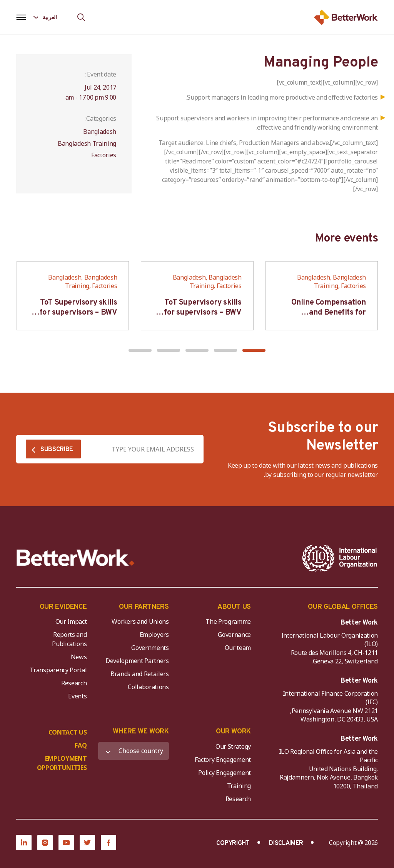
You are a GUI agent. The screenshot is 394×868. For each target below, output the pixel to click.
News (79, 657)
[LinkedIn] (24, 843)
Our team (238, 648)
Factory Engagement (223, 760)
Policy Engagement (223, 773)
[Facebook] (109, 843)
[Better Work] (76, 558)
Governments (150, 648)
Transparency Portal (58, 670)
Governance (234, 635)
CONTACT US (68, 732)
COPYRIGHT (233, 843)
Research (74, 683)
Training (239, 786)
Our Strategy (233, 746)
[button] (254, 350)
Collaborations (148, 687)
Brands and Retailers (140, 674)
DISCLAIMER (286, 843)
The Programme (228, 621)
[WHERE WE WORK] (133, 751)
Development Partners (137, 661)
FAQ (81, 745)
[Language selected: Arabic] (51, 17)
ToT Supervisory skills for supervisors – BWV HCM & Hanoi (203, 313)
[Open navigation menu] (21, 17)
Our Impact (71, 621)
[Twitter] (87, 843)
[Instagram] (45, 843)
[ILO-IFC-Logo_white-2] (340, 558)
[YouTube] (66, 843)
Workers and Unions (140, 621)
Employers (154, 635)
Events (77, 696)
